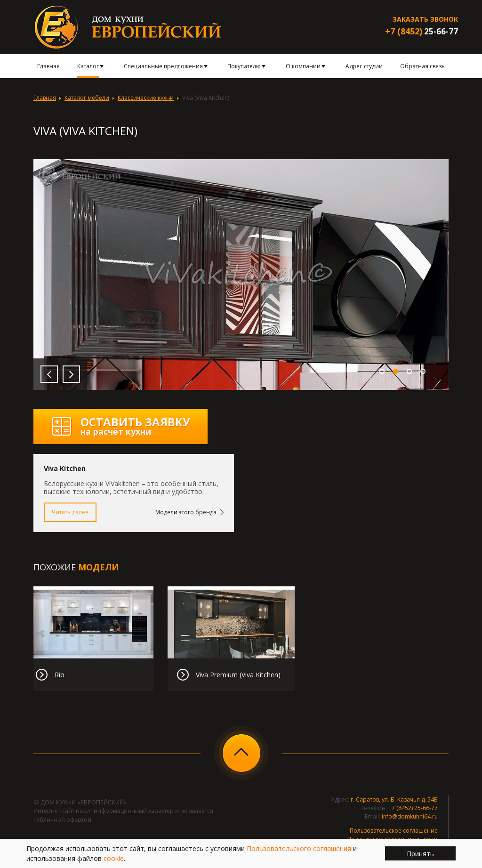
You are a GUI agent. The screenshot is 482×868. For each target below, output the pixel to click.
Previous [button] (49, 374)
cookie (114, 858)
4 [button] (423, 371)
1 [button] (382, 371)
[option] (241, 275)
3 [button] (409, 371)
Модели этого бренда (186, 512)
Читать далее (70, 512)
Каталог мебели (87, 98)
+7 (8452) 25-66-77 (413, 808)
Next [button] (71, 374)
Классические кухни (146, 98)
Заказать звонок (425, 19)
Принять (420, 854)
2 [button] (396, 371)
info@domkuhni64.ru (410, 816)
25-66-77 (422, 31)
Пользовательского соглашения (299, 848)
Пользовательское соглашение (394, 831)
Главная (45, 98)
